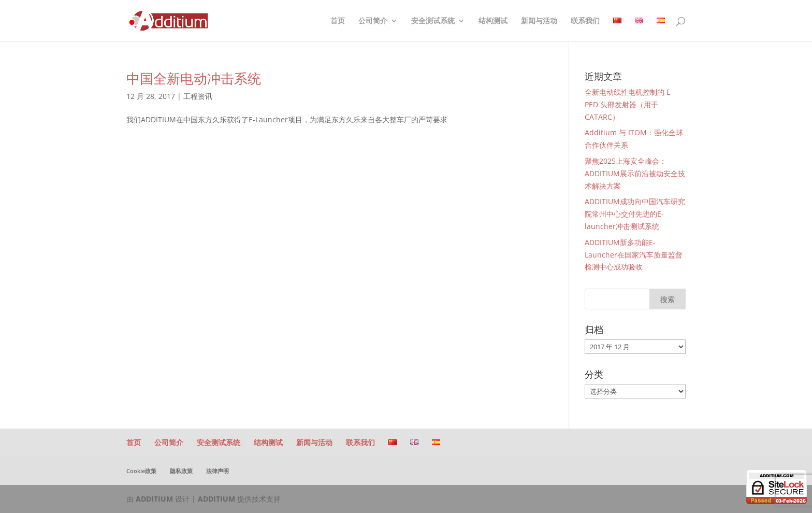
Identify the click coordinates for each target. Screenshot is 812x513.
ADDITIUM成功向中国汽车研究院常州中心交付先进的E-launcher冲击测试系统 (635, 214)
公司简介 (373, 21)
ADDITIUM (154, 499)
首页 (338, 21)
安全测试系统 (433, 21)
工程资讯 (198, 96)
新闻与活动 (539, 21)
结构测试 (493, 21)
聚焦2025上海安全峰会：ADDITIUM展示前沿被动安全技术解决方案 (635, 173)
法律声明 (218, 471)
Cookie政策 (141, 471)
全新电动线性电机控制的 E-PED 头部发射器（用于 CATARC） (629, 104)
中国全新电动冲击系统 (194, 78)
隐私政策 (181, 471)
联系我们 (585, 21)
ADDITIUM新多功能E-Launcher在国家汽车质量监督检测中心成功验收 (634, 255)
